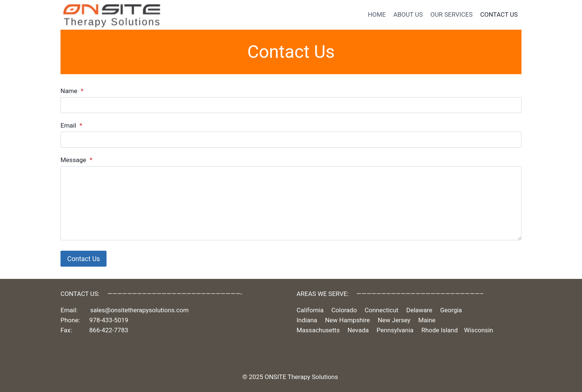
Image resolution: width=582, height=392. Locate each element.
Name (72, 91)
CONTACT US (499, 14)
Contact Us (84, 259)
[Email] (291, 140)
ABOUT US (408, 14)
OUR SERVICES (452, 14)
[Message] (291, 203)
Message (76, 160)
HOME (377, 14)
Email (71, 125)
